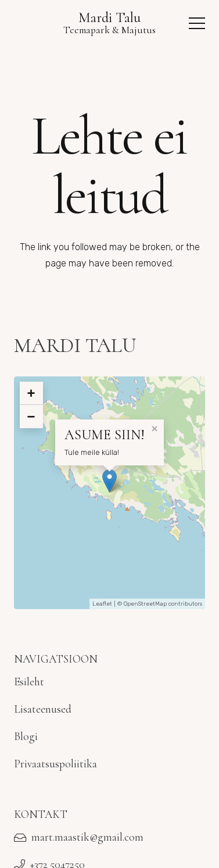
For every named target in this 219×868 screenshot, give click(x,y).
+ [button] (31, 393)
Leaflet (102, 604)
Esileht (29, 682)
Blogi (26, 737)
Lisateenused (43, 709)
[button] (197, 23)
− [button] (31, 416)
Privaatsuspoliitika (55, 764)
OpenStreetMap (145, 604)
